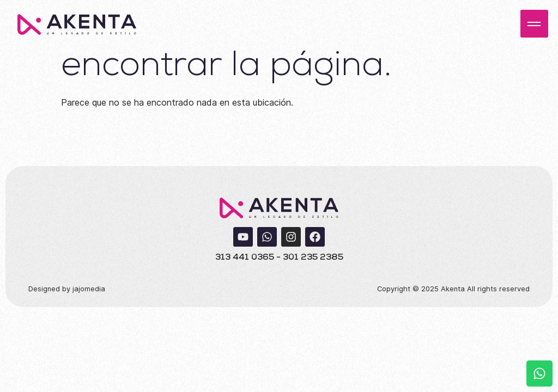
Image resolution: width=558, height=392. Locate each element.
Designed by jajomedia (67, 289)
